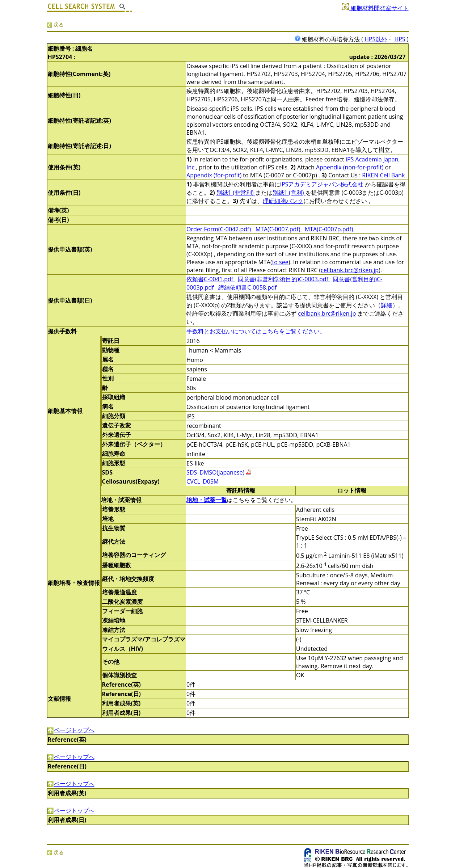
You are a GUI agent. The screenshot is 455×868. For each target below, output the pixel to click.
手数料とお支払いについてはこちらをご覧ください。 (256, 331)
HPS (400, 39)
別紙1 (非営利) (236, 193)
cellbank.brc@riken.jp (350, 270)
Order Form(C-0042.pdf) (219, 229)
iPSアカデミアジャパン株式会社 (323, 184)
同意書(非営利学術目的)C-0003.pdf (284, 279)
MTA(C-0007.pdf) (279, 229)
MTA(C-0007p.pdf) (330, 229)
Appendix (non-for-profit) (351, 167)
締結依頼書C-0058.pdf (248, 287)
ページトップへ (71, 730)
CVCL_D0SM (203, 481)
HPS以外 (376, 39)
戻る (55, 24)
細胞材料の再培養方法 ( (330, 39)
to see (280, 262)
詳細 (387, 305)
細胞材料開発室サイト (375, 8)
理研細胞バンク (283, 201)
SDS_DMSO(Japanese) (215, 472)
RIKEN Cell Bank (383, 175)
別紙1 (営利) (289, 193)
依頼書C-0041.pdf (210, 279)
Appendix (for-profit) (215, 175)
